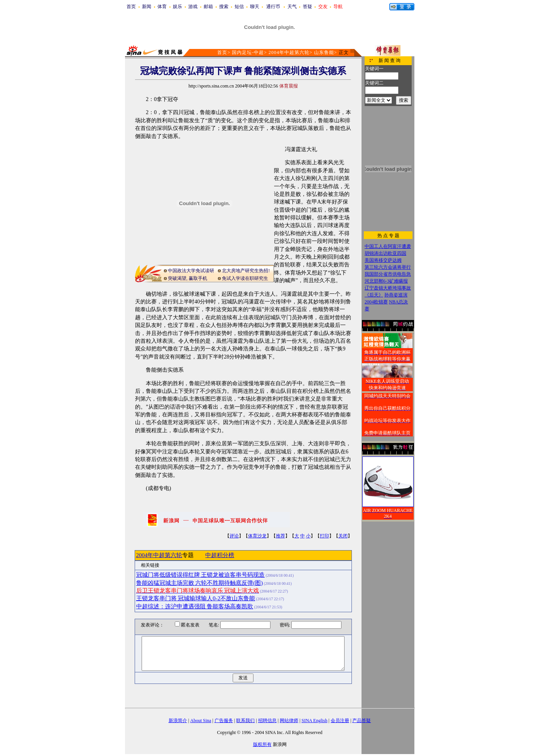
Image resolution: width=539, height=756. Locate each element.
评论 (234, 536)
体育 (162, 7)
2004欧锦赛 (376, 302)
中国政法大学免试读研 (191, 271)
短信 (239, 7)
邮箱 (208, 7)
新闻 (147, 7)
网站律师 (289, 721)
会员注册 (340, 721)
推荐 (280, 536)
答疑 (308, 7)
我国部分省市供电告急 (388, 274)
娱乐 (177, 7)
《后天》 (374, 295)
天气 (292, 7)
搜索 (224, 7)
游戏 (193, 7)
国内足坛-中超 (248, 52)
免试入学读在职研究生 (245, 278)
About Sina (201, 721)
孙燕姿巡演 (396, 295)
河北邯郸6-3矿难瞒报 (386, 281)
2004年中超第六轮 (289, 52)
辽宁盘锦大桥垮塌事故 (388, 288)
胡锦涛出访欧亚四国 (385, 253)
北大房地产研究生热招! (246, 271)
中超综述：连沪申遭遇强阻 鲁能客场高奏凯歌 (195, 606)
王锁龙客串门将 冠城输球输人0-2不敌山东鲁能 (196, 598)
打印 (324, 536)
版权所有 (262, 744)
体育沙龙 (257, 536)
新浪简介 (178, 721)
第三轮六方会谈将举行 (388, 267)
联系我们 (245, 721)
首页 (131, 7)
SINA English (314, 721)
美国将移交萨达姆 (383, 260)
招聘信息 (267, 721)
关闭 (343, 536)
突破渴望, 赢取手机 (188, 278)
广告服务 (224, 721)
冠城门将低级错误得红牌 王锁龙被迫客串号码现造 (201, 575)
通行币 (273, 7)
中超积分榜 (220, 555)
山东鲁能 (324, 52)
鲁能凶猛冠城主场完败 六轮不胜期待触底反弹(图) (200, 583)
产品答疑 (362, 721)
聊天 (255, 7)
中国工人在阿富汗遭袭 (388, 246)
